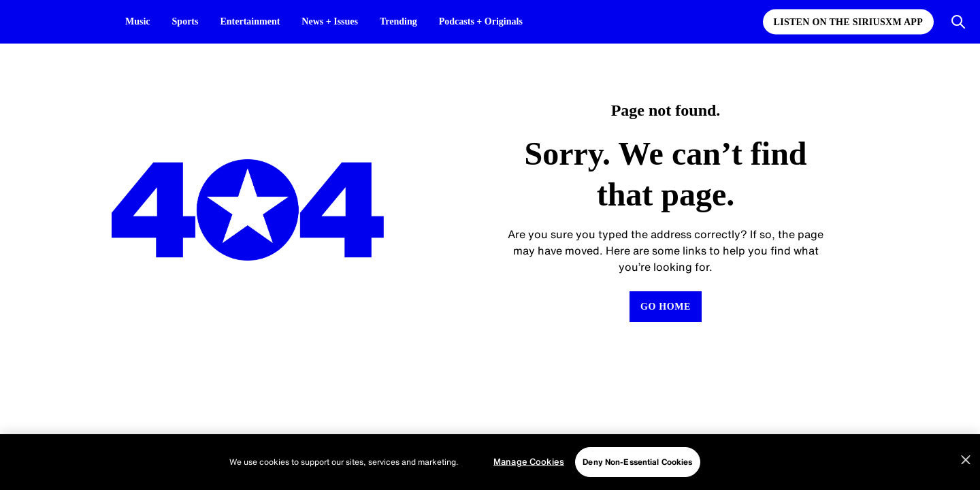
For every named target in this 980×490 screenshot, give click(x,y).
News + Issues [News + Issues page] (330, 21)
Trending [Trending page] (398, 21)
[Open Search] (958, 22)
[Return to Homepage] (666, 307)
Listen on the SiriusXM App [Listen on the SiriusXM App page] (848, 22)
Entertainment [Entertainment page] (250, 21)
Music (138, 21)
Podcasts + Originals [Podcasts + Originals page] (481, 21)
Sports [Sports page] (185, 21)
